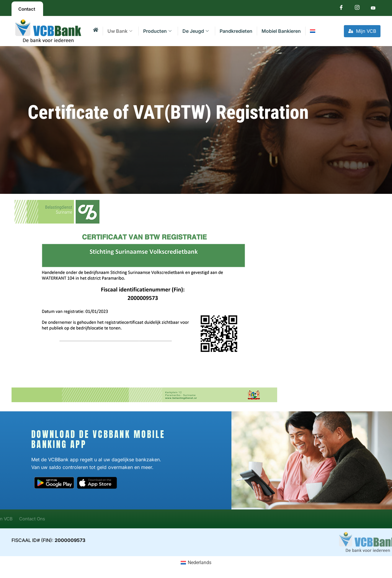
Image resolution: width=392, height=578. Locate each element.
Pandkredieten (236, 31)
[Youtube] (373, 9)
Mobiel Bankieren (281, 31)
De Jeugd (196, 31)
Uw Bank (120, 31)
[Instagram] (357, 9)
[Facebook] (341, 9)
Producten (157, 31)
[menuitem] (312, 31)
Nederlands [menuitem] (200, 562)
